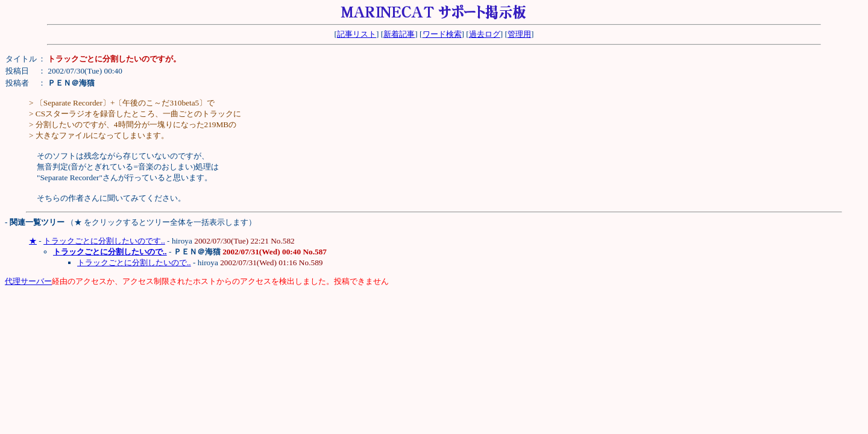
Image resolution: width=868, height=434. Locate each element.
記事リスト (357, 34)
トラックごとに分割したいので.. (134, 263)
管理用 (519, 34)
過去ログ (485, 34)
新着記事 (399, 34)
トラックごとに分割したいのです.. (104, 241)
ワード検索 (442, 34)
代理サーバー (28, 281)
